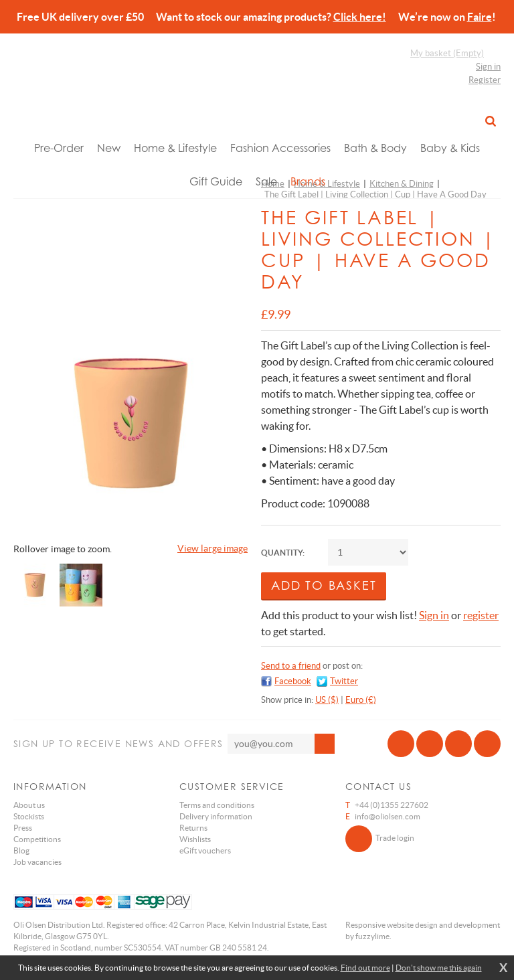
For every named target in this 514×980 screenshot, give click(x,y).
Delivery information (216, 816)
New (109, 148)
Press (23, 828)
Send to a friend (291, 666)
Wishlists (195, 839)
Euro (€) (361, 700)
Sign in (488, 67)
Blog (21, 850)
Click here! (360, 17)
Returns (193, 828)
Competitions (37, 839)
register (481, 615)
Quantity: (283, 553)
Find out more (365, 968)
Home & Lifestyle (175, 148)
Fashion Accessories (280, 148)
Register (485, 80)
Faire (480, 17)
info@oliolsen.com (388, 816)
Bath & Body (375, 148)
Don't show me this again (439, 968)
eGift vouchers (205, 850)
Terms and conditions (217, 805)
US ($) (327, 700)
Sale (266, 181)
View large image (212, 548)
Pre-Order (59, 148)
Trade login (380, 839)
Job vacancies (37, 862)
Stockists (29, 816)
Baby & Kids (450, 148)
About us (29, 805)
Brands (308, 181)
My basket (447, 53)
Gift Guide (216, 181)
